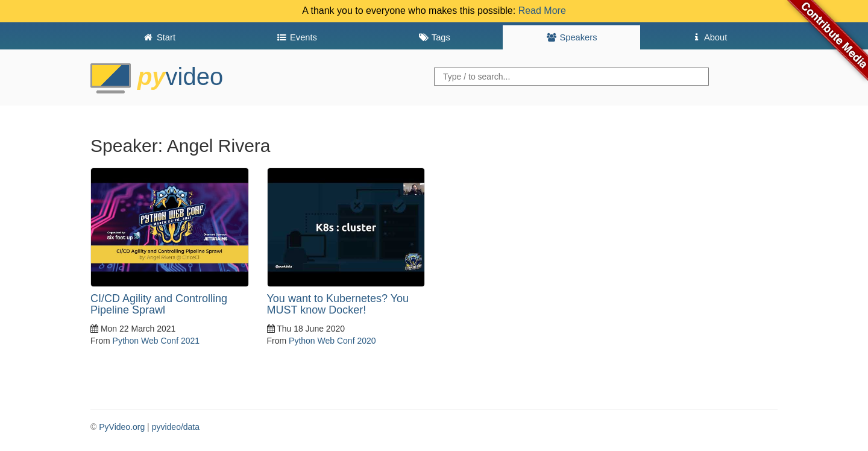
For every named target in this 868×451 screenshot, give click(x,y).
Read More (542, 11)
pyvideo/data (176, 427)
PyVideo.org (122, 427)
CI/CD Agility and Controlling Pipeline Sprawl (159, 304)
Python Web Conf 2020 (332, 341)
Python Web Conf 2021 (156, 341)
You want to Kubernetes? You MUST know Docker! (338, 304)
